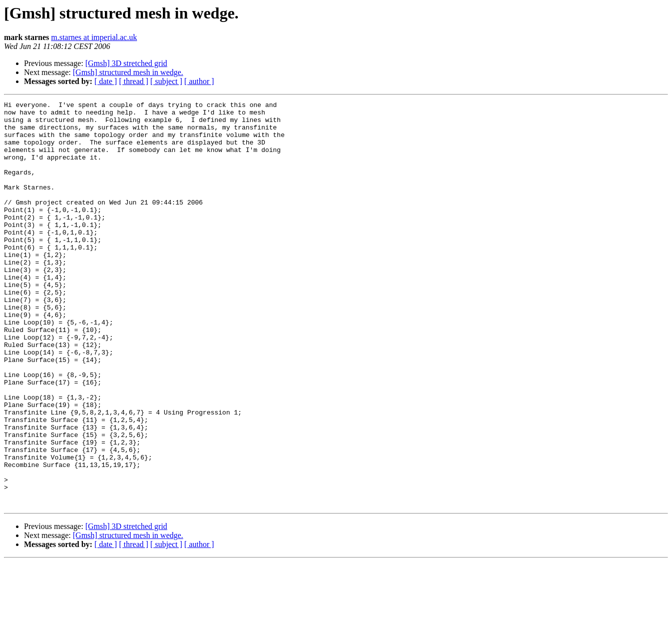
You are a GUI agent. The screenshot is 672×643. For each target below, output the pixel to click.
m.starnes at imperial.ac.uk (94, 37)
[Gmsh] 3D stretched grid (126, 63)
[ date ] (106, 81)
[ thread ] (134, 81)
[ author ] (199, 81)
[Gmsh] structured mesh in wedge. (128, 72)
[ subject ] (166, 81)
